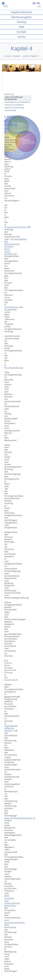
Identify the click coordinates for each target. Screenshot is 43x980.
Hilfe (21, 27)
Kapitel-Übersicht (21, 12)
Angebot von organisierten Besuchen (12, 902)
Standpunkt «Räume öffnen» (11, 727)
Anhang (21, 22)
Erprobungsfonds (14, 923)
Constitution (11, 306)
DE (34, 3)
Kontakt (21, 32)
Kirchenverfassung (15, 226)
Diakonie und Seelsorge (14, 108)
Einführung (9, 94)
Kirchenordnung (14, 367)
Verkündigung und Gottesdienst (17, 102)
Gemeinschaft (10, 110)
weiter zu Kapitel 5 (31, 56)
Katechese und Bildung (14, 105)
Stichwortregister (21, 17)
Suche (21, 37)
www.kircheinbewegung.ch (20, 818)
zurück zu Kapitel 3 (13, 56)
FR (38, 3)
